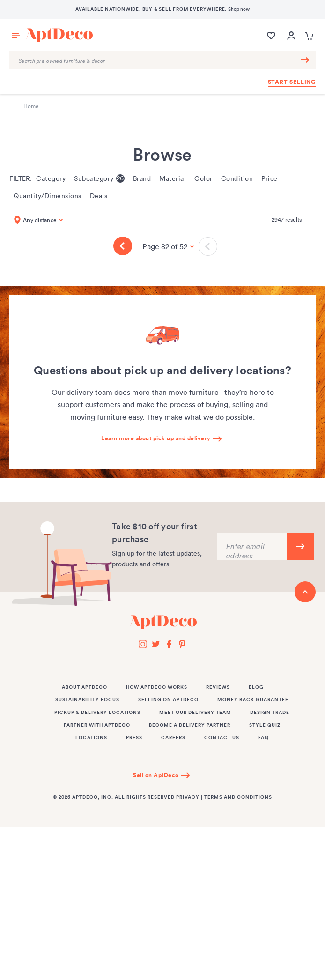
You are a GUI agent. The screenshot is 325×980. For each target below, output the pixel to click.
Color (203, 179)
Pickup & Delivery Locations (97, 713)
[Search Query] (162, 60)
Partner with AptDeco (97, 725)
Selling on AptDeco (168, 700)
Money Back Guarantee (253, 700)
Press (134, 738)
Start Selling (292, 82)
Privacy (188, 797)
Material (173, 179)
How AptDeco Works (157, 687)
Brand (142, 179)
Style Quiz (265, 725)
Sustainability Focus (87, 700)
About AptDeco (85, 687)
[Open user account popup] (291, 36)
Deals (99, 196)
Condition (237, 179)
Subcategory (99, 178)
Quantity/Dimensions (48, 196)
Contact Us (222, 738)
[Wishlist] (271, 40)
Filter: (21, 178)
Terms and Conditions (238, 797)
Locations (91, 738)
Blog (256, 687)
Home (31, 106)
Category (51, 179)
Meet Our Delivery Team (195, 713)
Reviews (218, 687)
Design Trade (270, 713)
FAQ (263, 738)
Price (270, 179)
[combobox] (162, 60)
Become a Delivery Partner (190, 725)
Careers (173, 738)
